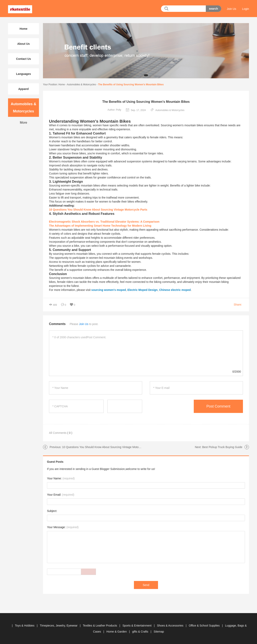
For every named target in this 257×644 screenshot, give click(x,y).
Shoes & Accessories (171, 626)
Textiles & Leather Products (100, 626)
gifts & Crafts (141, 632)
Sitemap (159, 632)
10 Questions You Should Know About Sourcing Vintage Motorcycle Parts (108, 447)
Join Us (232, 9)
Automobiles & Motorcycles (81, 85)
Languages (23, 74)
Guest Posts (55, 462)
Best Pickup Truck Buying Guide (222, 447)
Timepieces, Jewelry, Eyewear (59, 626)
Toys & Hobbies (25, 626)
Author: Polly (114, 110)
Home (62, 85)
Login (246, 9)
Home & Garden (117, 632)
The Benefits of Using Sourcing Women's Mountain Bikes (131, 85)
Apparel (23, 89)
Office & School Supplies (205, 626)
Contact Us (23, 59)
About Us (23, 44)
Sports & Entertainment (137, 626)
